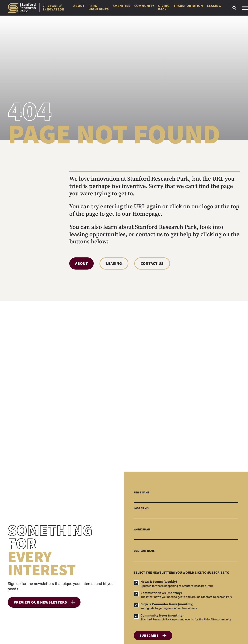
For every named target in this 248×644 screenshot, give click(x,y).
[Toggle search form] (234, 8)
